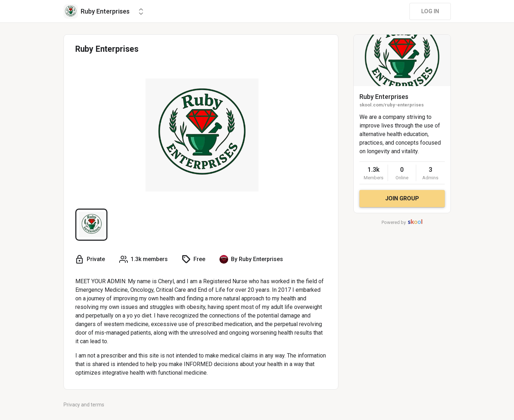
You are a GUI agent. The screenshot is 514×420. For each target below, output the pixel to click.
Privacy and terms (84, 405)
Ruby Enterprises (384, 97)
